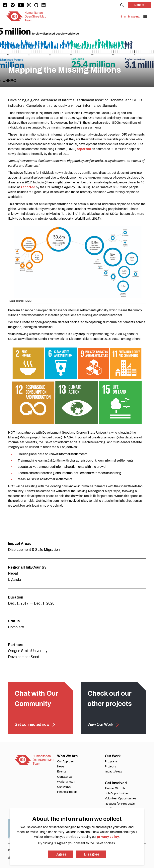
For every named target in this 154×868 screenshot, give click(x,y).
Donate (139, 5)
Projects (110, 767)
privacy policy (108, 837)
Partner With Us (115, 788)
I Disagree (91, 854)
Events (62, 772)
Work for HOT (66, 782)
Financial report (67, 792)
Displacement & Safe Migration (34, 550)
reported (84, 149)
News (61, 767)
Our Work (113, 756)
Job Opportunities (117, 793)
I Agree (61, 854)
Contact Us (65, 777)
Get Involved (116, 783)
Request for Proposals (120, 804)
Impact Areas (113, 772)
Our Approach (66, 762)
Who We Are (67, 756)
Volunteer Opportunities (121, 799)
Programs (111, 762)
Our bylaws (64, 787)
